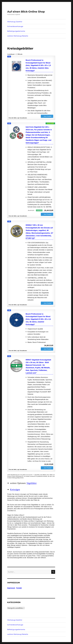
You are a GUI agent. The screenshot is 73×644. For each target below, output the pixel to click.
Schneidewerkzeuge (15, 26)
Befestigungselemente (16, 31)
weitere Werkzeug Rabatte (18, 36)
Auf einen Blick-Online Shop (26, 12)
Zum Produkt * (48, 116)
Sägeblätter (32, 483)
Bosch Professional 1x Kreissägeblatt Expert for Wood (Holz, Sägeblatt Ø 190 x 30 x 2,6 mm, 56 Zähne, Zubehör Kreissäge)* (38, 319)
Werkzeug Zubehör (15, 22)
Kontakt (19, 588)
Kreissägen (15, 490)
